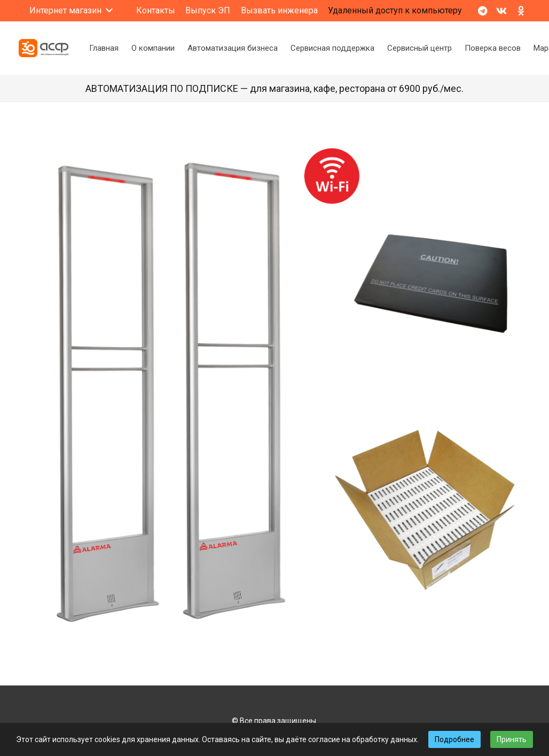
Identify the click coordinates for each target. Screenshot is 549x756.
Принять (512, 739)
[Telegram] (482, 11)
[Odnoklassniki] (521, 11)
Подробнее (454, 739)
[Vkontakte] (501, 11)
